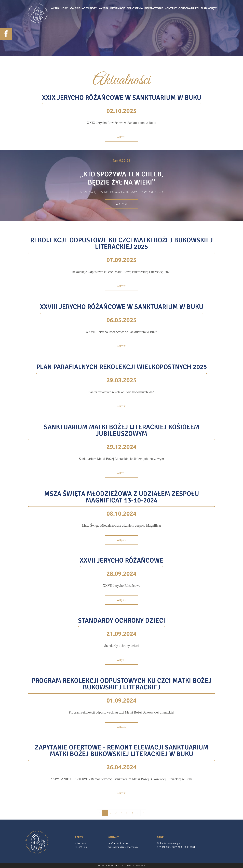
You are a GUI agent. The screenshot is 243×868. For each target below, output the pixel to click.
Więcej (122, 137)
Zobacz (122, 204)
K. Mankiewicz (112, 865)
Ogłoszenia (135, 27)
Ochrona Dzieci (189, 27)
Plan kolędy (209, 27)
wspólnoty (89, 27)
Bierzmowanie (154, 27)
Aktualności (60, 27)
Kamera (104, 27)
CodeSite (141, 865)
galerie (75, 27)
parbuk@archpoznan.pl (126, 847)
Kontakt (171, 27)
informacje (118, 27)
